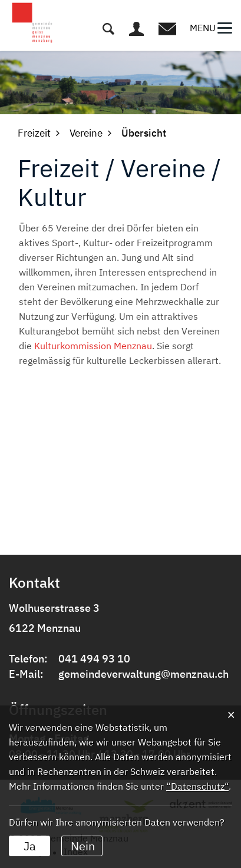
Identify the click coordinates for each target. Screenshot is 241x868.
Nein (83, 846)
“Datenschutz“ (197, 786)
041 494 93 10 (94, 659)
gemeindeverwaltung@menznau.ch (143, 674)
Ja (30, 846)
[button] (34, 133)
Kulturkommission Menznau (93, 346)
